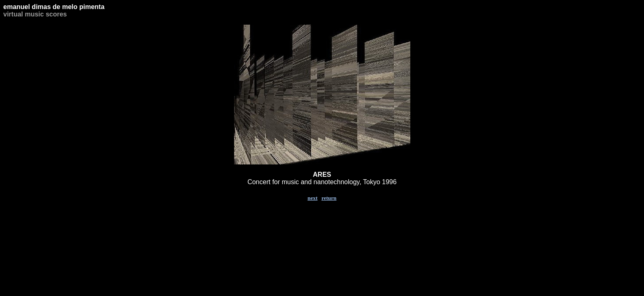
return (329, 198)
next (313, 198)
